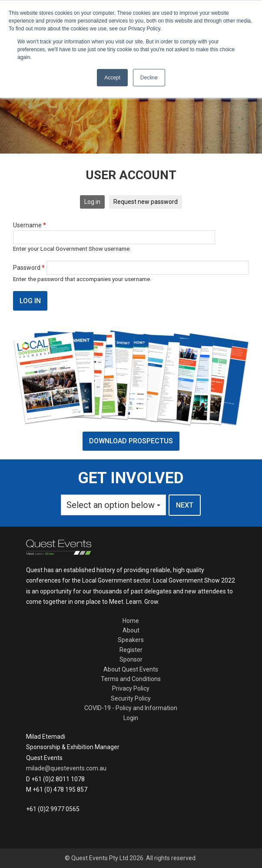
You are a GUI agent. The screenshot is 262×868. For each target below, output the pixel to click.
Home (131, 621)
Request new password (146, 202)
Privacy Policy (131, 688)
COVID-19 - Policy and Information (131, 708)
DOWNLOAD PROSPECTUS (131, 441)
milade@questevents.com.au (66, 768)
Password (29, 268)
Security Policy (131, 698)
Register (131, 650)
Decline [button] (149, 78)
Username (30, 225)
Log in (92, 202)
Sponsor (131, 659)
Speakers (131, 640)
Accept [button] (112, 78)
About (131, 630)
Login (131, 718)
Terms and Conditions (131, 679)
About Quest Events (131, 669)
